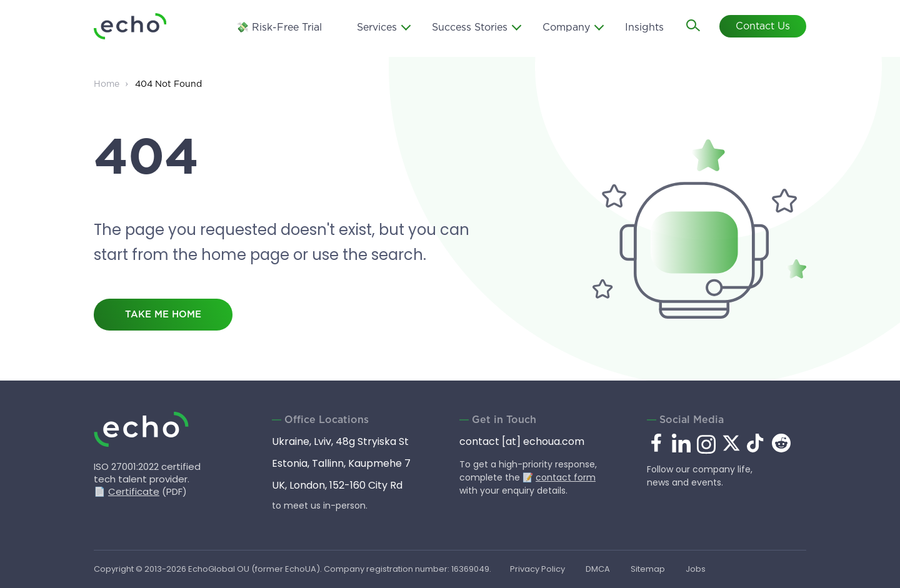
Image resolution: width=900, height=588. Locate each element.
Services (377, 28)
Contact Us (763, 27)
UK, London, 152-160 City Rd (337, 485)
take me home (163, 315)
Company (566, 28)
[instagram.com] (706, 451)
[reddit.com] (781, 449)
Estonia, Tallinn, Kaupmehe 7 (341, 463)
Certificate (134, 491)
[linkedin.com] (681, 451)
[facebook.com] (656, 444)
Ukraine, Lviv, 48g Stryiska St (340, 441)
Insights (644, 28)
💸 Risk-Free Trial (279, 28)
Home (107, 84)
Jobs (696, 569)
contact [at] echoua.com (522, 441)
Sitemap (648, 569)
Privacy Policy (537, 569)
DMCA (598, 569)
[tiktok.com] (756, 449)
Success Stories (470, 28)
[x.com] (731, 449)
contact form (566, 477)
